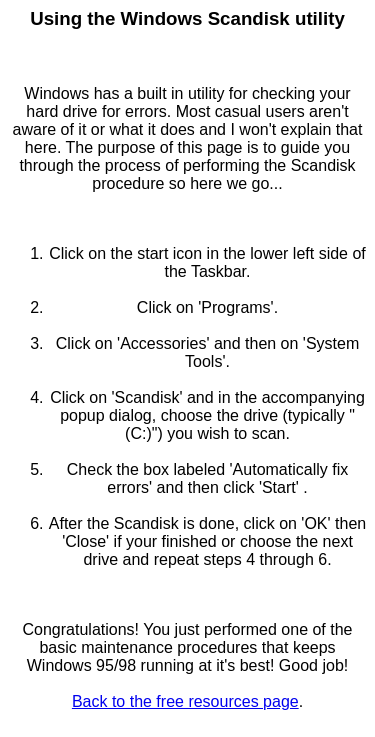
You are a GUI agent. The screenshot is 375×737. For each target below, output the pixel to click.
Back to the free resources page (185, 701)
